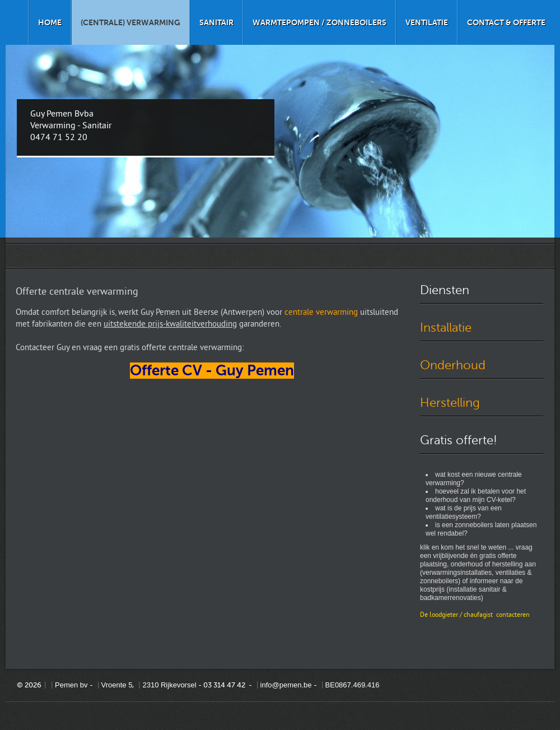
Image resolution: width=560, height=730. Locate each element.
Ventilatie (427, 22)
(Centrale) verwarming (130, 22)
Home (50, 22)
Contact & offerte (506, 22)
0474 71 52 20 (59, 138)
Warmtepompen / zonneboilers (319, 22)
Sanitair (216, 22)
